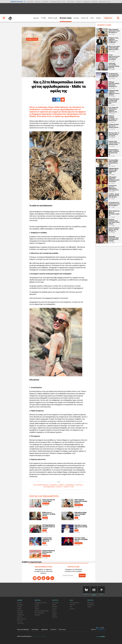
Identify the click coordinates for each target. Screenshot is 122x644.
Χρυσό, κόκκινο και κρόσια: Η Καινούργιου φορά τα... (114, 213)
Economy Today (55, 2)
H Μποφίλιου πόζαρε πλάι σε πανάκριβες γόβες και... (80, 514)
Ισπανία (37, 609)
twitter (39, 578)
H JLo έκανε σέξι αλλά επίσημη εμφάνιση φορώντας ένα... (113, 110)
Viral (92, 18)
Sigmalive (30, 2)
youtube (43, 578)
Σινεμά (54, 609)
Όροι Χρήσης (35, 629)
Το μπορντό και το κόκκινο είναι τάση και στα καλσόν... (114, 204)
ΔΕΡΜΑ (61, 485)
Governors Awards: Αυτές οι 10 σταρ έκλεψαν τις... (114, 229)
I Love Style (70, 2)
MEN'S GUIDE (46, 503)
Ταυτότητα (53, 629)
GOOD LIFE (45, 518)
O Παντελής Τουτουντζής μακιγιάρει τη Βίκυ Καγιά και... (114, 66)
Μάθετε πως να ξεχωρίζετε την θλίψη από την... (49, 514)
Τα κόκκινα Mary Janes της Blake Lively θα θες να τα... (113, 162)
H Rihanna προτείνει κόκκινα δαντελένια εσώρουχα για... (114, 84)
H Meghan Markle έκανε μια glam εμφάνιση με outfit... (114, 171)
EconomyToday (74, 603)
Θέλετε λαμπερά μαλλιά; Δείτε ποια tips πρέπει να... (81, 501)
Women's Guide (66, 18)
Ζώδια (98, 18)
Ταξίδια (54, 615)
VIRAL (76, 518)
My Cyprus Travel (105, 2)
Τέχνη (54, 611)
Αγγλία (37, 607)
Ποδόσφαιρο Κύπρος (41, 603)
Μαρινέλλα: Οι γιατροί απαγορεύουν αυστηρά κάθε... (81, 527)
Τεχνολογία (20, 623)
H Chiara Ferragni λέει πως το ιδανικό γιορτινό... (114, 126)
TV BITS (44, 530)
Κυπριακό (20, 605)
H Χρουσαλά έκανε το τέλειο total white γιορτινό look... (114, 101)
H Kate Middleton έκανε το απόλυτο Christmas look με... (114, 152)
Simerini (38, 2)
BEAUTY (60, 487)
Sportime (45, 2)
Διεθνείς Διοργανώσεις (42, 611)
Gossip (76, 18)
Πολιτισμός (55, 603)
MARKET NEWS (46, 556)
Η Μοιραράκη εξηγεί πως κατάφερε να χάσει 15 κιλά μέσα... (114, 179)
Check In (79, 2)
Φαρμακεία (91, 603)
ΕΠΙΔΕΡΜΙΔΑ (70, 485)
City (64, 2)
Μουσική (55, 607)
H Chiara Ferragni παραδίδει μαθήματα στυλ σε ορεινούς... (114, 93)
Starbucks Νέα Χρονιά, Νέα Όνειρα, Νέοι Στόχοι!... (49, 552)
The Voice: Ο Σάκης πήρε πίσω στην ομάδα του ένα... (81, 539)
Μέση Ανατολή (22, 619)
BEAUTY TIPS (69, 487)
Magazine (87, 2)
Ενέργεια (20, 613)
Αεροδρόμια (91, 605)
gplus (48, 578)
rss (52, 578)
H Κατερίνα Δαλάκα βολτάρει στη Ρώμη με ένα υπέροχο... (114, 239)
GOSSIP (76, 530)
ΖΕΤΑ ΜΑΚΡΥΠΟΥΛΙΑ (41, 485)
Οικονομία (20, 611)
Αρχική (36, 18)
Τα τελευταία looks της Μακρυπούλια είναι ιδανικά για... (114, 188)
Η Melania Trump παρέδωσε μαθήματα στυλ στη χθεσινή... (113, 40)
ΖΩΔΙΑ (44, 543)
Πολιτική (20, 621)
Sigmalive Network (17, 2)
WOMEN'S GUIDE (79, 505)
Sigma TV (73, 605)
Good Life (85, 18)
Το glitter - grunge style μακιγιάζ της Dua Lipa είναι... (114, 195)
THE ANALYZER (78, 543)
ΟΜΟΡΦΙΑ (54, 485)
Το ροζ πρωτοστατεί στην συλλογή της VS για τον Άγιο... (114, 57)
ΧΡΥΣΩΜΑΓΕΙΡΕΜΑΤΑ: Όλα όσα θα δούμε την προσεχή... (49, 527)
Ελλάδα (19, 607)
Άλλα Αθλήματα (39, 613)
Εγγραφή (82, 575)
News (94, 590)
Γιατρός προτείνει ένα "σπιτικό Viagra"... (49, 501)
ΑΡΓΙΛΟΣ (79, 485)
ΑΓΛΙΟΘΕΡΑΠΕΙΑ (49, 487)
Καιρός (89, 607)
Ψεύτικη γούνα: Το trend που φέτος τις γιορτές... (114, 134)
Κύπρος (19, 603)
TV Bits (44, 18)
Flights (101, 590)
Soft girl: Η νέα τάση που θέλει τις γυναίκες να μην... (114, 143)
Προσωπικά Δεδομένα (23, 629)
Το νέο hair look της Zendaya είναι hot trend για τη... (114, 75)
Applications (45, 629)
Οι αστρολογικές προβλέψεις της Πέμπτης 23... (47, 539)
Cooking (94, 2)
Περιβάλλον (21, 615)
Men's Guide (53, 18)
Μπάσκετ (37, 615)
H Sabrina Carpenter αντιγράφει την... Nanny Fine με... (114, 118)
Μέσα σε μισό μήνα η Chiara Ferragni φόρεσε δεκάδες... (114, 48)
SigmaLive (108, 18)
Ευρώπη (20, 617)
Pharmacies (86, 590)
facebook (35, 578)
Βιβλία (54, 605)
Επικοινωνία (62, 629)
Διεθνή (19, 609)
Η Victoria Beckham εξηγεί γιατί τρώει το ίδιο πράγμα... (114, 222)
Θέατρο (54, 613)
